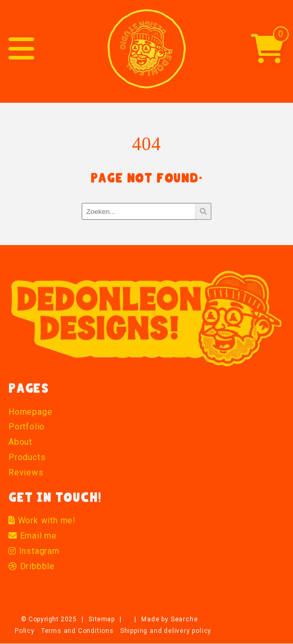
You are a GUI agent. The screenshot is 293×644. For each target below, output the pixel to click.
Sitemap (101, 619)
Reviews (26, 472)
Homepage (30, 412)
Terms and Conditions (77, 631)
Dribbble (32, 566)
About (20, 442)
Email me (33, 536)
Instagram (34, 551)
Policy (25, 631)
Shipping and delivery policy (166, 631)
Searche (184, 619)
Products (27, 457)
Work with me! (42, 520)
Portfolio (27, 427)
